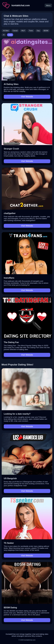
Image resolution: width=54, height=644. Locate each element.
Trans (31, 31)
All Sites (6, 31)
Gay (38, 31)
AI (4, 35)
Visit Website (27, 97)
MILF (23, 31)
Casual (15, 31)
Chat (10, 35)
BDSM (46, 31)
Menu (48, 5)
